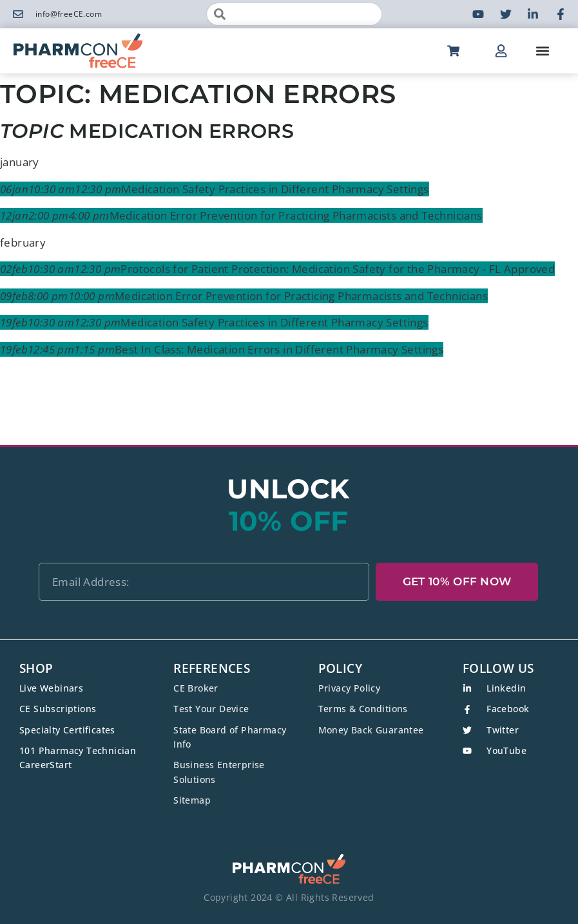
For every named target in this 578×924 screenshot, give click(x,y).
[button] (542, 51)
